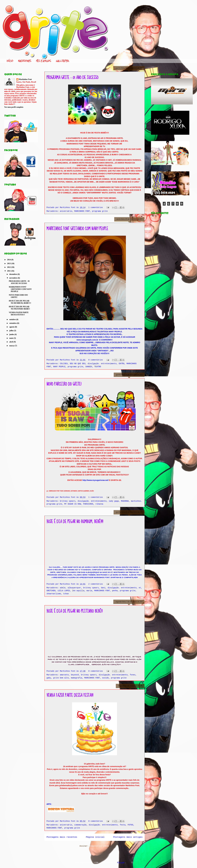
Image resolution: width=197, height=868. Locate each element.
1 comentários (96, 207)
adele (63, 588)
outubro (13, 319)
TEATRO (98, 367)
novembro (13, 278)
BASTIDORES (25, 61)
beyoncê (75, 675)
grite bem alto (61, 678)
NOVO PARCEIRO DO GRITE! (64, 384)
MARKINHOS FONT (82, 211)
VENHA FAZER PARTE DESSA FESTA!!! (70, 695)
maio (11, 338)
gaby (49, 678)
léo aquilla (78, 591)
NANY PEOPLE (59, 367)
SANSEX (89, 367)
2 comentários (96, 584)
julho (12, 331)
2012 (9, 267)
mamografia (77, 678)
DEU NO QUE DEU (78, 364)
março (12, 346)
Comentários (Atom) (99, 846)
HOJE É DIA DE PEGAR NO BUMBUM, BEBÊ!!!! (75, 522)
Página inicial (95, 837)
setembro (13, 323)
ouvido (105, 678)
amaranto (64, 675)
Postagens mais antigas (128, 837)
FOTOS (130, 825)
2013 (9, 264)
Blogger (121, 863)
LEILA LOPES (64, 591)
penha (115, 591)
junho (12, 334)
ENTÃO (122, 364)
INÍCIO (10, 61)
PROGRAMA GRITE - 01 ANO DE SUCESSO (72, 78)
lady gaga (114, 501)
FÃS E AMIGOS (44, 61)
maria (89, 591)
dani (103, 588)
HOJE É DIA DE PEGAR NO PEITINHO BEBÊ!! (75, 611)
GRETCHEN (51, 591)
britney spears (68, 501)
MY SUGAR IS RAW (73, 504)
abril (11, 342)
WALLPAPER (62, 61)
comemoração (80, 825)
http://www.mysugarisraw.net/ (96, 480)
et (140, 588)
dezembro (13, 274)
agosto (12, 327)
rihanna (99, 504)
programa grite (100, 211)
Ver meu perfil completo (14, 107)
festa (123, 825)
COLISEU (64, 364)
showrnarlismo (54, 594)
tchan (66, 594)
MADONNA (125, 501)
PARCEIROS (88, 504)
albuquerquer (74, 588)
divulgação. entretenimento (102, 364)
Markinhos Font (25, 79)
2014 (9, 260)
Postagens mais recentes (62, 837)
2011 (9, 271)
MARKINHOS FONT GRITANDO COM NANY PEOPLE (77, 229)
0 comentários (96, 360)
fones (133, 675)
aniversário (66, 211)
